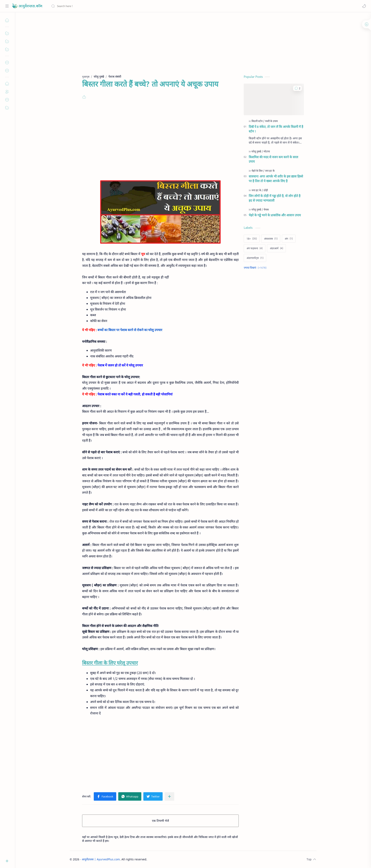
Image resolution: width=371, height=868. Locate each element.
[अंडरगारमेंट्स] (255, 258)
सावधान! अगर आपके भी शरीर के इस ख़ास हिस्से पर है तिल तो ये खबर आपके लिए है (276, 179)
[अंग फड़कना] (255, 248)
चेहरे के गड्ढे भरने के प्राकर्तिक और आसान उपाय (275, 215)
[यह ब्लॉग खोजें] (83, 6)
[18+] (252, 239)
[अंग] (289, 239)
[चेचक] (266, 209)
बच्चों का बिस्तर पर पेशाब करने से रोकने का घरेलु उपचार (130, 330)
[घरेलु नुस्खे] (257, 209)
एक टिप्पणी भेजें (160, 821)
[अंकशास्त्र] (271, 239)
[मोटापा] (267, 151)
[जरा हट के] (270, 171)
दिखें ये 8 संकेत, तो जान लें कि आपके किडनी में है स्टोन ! (276, 129)
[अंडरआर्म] (276, 248)
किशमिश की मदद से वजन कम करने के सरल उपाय (273, 159)
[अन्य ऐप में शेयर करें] (169, 796)
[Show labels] (256, 268)
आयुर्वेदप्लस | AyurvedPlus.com (101, 859)
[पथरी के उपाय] (271, 121)
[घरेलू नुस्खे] (257, 151)
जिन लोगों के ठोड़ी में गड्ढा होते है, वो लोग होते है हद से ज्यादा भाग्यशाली (275, 198)
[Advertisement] (190, 46)
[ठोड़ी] (266, 190)
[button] (364, 6)
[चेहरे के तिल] (258, 171)
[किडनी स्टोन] (258, 121)
